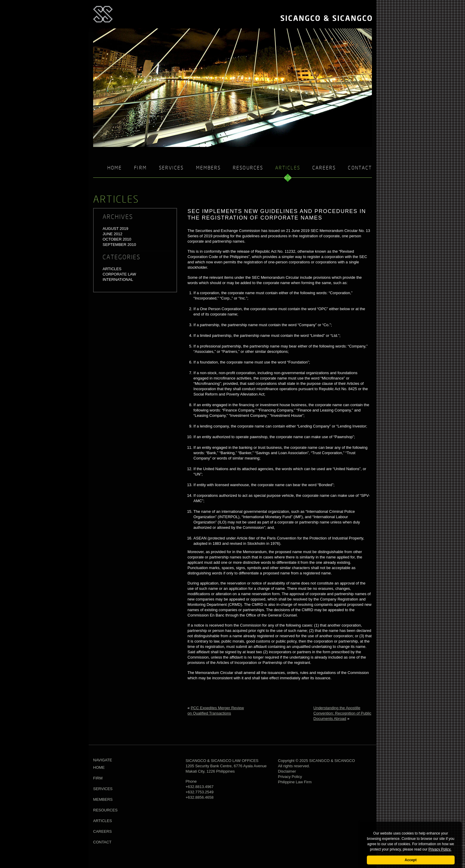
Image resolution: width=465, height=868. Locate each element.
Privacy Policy (290, 777)
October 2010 (117, 239)
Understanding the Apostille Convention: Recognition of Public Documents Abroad (342, 713)
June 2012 (112, 234)
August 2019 (115, 229)
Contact (360, 168)
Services (171, 168)
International (118, 280)
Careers (324, 168)
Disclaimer (287, 771)
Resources (248, 168)
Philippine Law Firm (295, 782)
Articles (112, 269)
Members (208, 168)
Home (115, 168)
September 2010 (119, 245)
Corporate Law (119, 274)
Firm (140, 168)
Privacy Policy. (440, 849)
